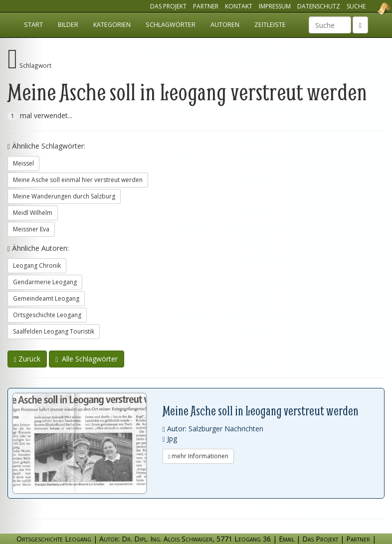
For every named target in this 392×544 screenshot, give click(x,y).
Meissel (23, 163)
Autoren (225, 25)
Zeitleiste (270, 25)
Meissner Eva (31, 229)
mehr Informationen (198, 456)
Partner (206, 6)
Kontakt (239, 6)
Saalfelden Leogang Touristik (54, 331)
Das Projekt (168, 6)
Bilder (68, 25)
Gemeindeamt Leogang (46, 298)
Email (287, 539)
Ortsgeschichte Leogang (371, 8)
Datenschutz (319, 6)
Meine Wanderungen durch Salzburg (64, 196)
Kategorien (112, 25)
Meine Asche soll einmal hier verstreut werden (78, 180)
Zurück (27, 359)
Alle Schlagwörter (87, 359)
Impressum (275, 6)
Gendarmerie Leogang (45, 282)
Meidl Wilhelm (33, 213)
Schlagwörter (171, 25)
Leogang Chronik (37, 266)
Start (33, 25)
